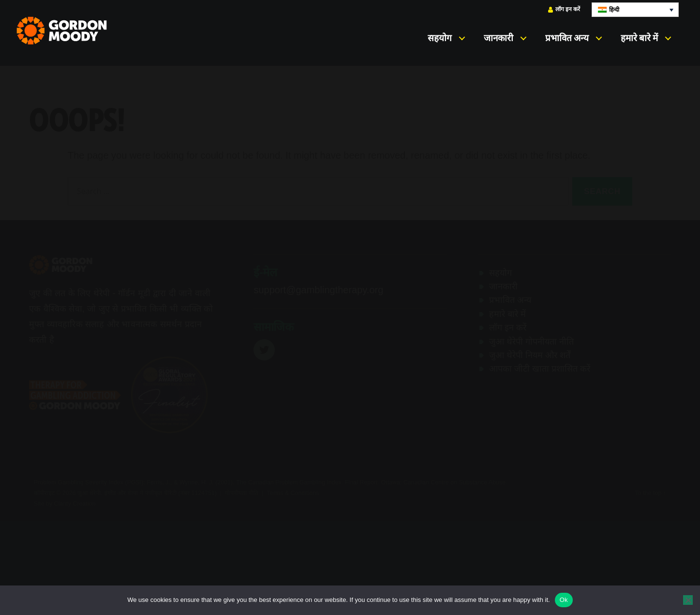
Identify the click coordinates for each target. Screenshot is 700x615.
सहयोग (440, 38)
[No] (688, 600)
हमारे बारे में (639, 38)
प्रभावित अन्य (567, 38)
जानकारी (499, 38)
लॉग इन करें (564, 9)
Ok (564, 600)
